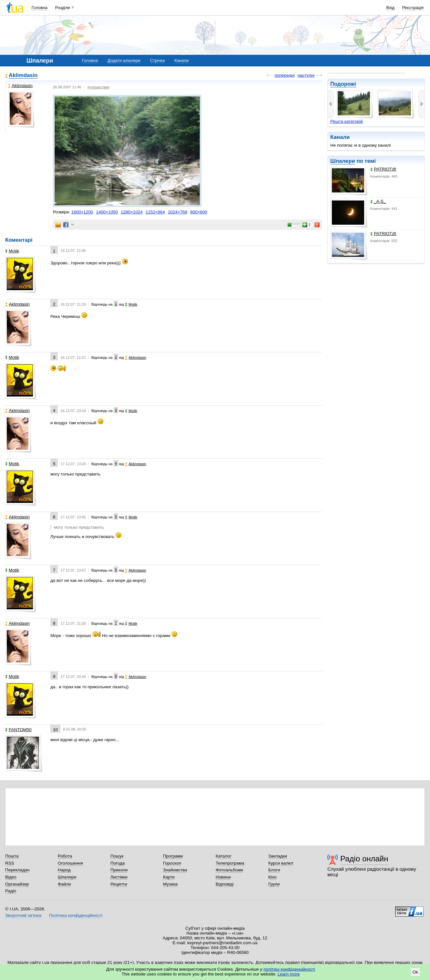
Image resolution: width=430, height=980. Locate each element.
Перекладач (17, 870)
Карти (169, 877)
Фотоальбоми (229, 870)
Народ (64, 870)
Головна (40, 8)
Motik (12, 251)
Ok (415, 972)
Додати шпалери (124, 60)
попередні (284, 75)
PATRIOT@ (383, 169)
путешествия (98, 87)
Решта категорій (347, 121)
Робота (65, 856)
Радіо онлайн (364, 859)
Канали (182, 60)
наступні (306, 75)
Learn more (289, 974)
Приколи (119, 870)
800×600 (199, 212)
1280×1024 (132, 212)
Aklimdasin (23, 75)
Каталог (224, 856)
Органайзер (17, 884)
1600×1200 (82, 212)
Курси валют (281, 863)
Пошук (117, 856)
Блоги (274, 870)
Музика (170, 884)
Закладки (278, 856)
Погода (118, 863)
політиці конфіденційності (289, 969)
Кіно (272, 877)
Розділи (63, 8)
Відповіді (225, 884)
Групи (274, 884)
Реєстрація (413, 8)
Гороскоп (172, 863)
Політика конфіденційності (76, 915)
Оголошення (70, 863)
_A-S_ (378, 201)
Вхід (391, 8)
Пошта (12, 856)
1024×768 (178, 212)
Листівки (119, 877)
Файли (64, 884)
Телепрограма (230, 863)
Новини (223, 877)
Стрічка (157, 60)
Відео (11, 877)
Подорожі (343, 84)
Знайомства (175, 870)
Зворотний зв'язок (23, 915)
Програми (173, 856)
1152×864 (155, 212)
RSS (10, 863)
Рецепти (119, 884)
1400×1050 (107, 212)
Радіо (11, 891)
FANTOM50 (18, 730)
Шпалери (343, 161)
